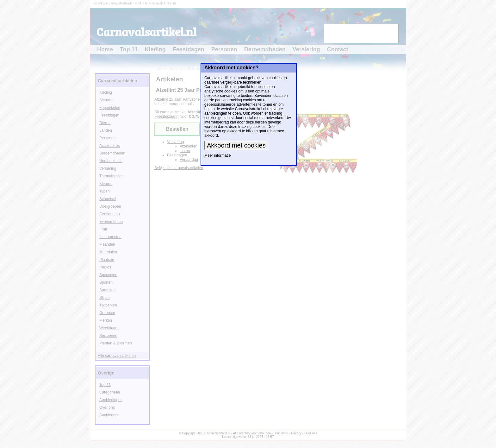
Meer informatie (217, 155)
